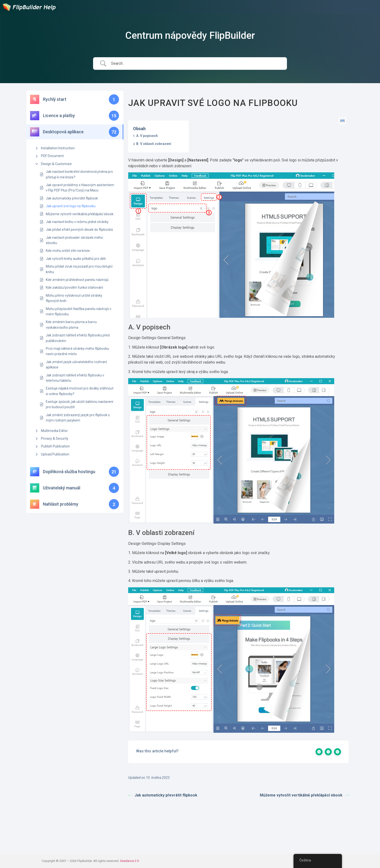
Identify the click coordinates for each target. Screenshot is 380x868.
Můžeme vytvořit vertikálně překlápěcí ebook (80, 214)
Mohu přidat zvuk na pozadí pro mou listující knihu (79, 269)
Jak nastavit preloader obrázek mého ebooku (74, 240)
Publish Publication (55, 446)
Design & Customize (56, 164)
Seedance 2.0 (129, 861)
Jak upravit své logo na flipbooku (71, 206)
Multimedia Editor (54, 431)
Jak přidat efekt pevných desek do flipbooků (79, 230)
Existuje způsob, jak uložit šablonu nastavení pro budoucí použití (79, 404)
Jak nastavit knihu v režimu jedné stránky (77, 222)
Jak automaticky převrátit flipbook (72, 198)
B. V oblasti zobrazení (154, 144)
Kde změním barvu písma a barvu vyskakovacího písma (71, 325)
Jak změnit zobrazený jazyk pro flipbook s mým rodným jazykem (78, 418)
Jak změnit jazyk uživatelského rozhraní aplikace (76, 365)
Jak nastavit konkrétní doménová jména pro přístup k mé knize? (79, 174)
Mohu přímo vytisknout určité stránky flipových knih (74, 298)
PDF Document (52, 156)
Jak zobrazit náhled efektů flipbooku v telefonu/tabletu (75, 378)
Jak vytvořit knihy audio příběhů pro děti (76, 259)
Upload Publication (55, 454)
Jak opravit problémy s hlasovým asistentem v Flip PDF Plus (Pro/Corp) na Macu (80, 188)
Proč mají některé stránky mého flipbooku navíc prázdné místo (77, 351)
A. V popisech (147, 136)
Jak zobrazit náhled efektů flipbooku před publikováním (78, 338)
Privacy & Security (55, 438)
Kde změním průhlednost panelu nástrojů (77, 280)
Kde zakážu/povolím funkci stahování (74, 287)
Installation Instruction (58, 148)
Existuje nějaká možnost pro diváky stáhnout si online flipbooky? (80, 391)
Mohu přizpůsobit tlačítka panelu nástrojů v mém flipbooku (79, 311)
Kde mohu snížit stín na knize (68, 251)
